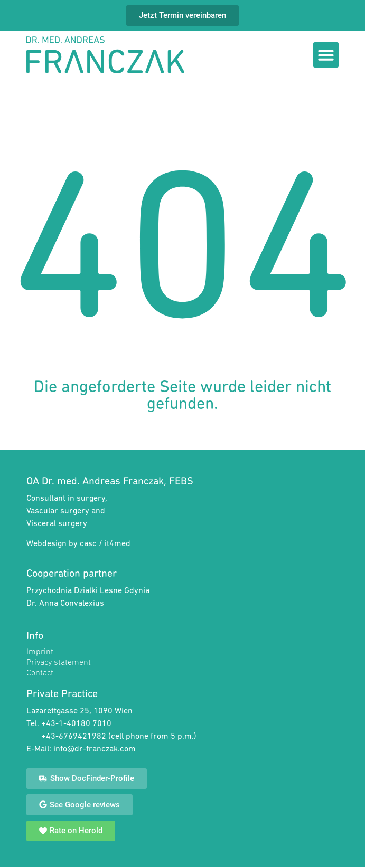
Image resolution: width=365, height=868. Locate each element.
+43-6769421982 (75, 737)
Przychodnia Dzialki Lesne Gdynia (88, 591)
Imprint (40, 652)
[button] (326, 55)
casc (88, 544)
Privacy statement (59, 663)
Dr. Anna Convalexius (65, 604)
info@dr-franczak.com (95, 749)
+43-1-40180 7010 (76, 724)
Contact (40, 673)
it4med (118, 544)
